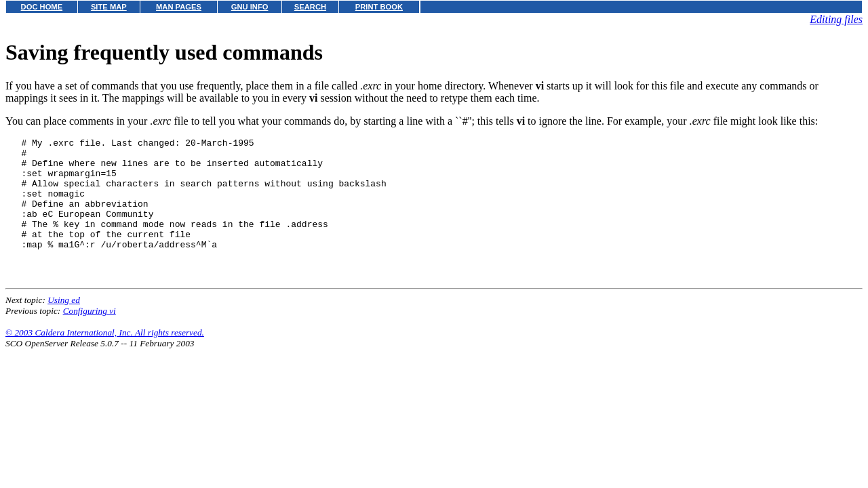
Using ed (64, 326)
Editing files (836, 19)
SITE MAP (109, 7)
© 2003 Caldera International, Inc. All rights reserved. (105, 359)
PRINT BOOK (379, 7)
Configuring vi (90, 337)
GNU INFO (250, 7)
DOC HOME (42, 7)
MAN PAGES (179, 7)
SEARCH (310, 7)
